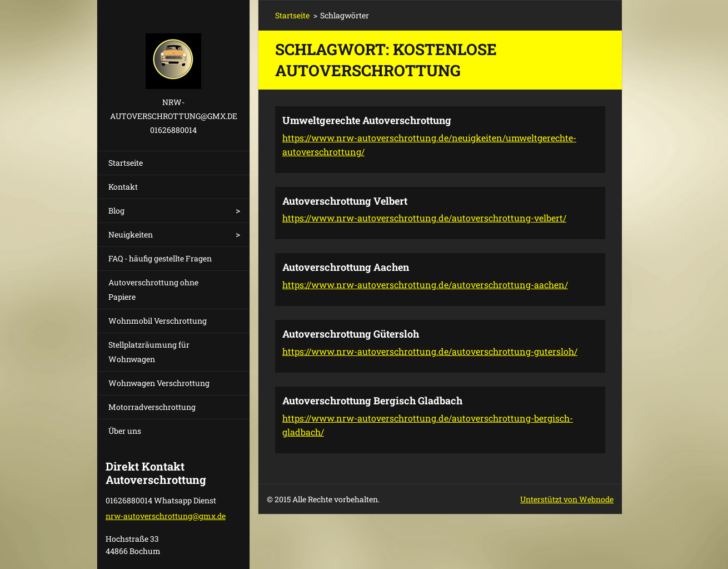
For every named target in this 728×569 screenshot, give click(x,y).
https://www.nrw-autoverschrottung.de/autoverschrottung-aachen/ (425, 284)
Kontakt (123, 187)
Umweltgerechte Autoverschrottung (367, 120)
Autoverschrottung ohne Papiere (153, 290)
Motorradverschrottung (152, 407)
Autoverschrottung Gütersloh (351, 334)
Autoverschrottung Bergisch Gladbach (372, 400)
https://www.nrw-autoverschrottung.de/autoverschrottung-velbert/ (424, 218)
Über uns (125, 431)
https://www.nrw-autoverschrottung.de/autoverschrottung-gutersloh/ (430, 351)
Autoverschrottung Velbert (345, 201)
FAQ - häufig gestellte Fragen (160, 258)
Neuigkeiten (131, 234)
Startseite (126, 163)
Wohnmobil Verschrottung (158, 321)
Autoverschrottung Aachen (346, 267)
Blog (116, 211)
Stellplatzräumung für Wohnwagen (149, 352)
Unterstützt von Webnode (567, 499)
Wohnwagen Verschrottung (159, 383)
